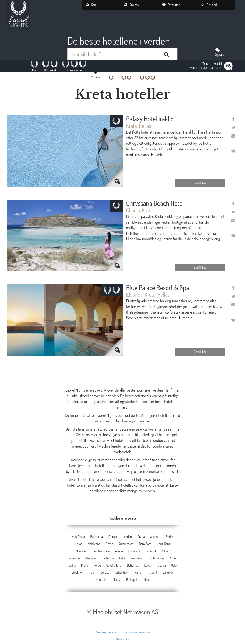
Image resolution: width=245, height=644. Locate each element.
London (127, 537)
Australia (91, 558)
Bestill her (200, 183)
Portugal (132, 580)
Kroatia (161, 565)
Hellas (78, 544)
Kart (91, 5)
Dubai (72, 565)
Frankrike (101, 580)
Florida (113, 537)
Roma (109, 544)
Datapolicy (122, 639)
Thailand (152, 572)
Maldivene (94, 544)
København (122, 572)
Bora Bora (145, 544)
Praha (141, 537)
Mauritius (81, 551)
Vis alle (96, 77)
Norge (97, 565)
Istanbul (151, 551)
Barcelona (96, 537)
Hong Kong (164, 544)
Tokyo (146, 580)
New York (136, 558)
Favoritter (171, 5)
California (108, 558)
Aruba (119, 551)
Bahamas (133, 565)
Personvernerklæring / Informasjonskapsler (123, 632)
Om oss (131, 5)
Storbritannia (156, 558)
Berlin (169, 537)
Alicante (155, 537)
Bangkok (168, 572)
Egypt (148, 565)
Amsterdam (126, 544)
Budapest (134, 551)
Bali (93, 572)
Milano (165, 551)
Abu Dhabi (78, 537)
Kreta (84, 565)
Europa (105, 572)
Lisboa (117, 580)
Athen (174, 558)
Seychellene (114, 565)
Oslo (174, 565)
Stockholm (78, 572)
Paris (138, 572)
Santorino (74, 558)
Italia (122, 558)
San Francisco (101, 551)
